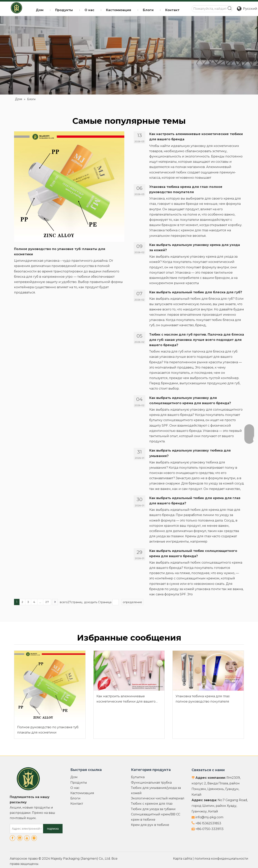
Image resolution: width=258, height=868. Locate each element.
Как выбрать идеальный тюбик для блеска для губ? (196, 292)
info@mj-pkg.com (209, 817)
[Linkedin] (20, 838)
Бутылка (138, 777)
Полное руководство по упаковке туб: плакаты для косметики (48, 730)
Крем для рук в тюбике (150, 825)
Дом (74, 777)
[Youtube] (27, 838)
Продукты (79, 783)
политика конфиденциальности (221, 859)
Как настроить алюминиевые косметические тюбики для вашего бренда (126, 699)
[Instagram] (34, 838)
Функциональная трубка (151, 783)
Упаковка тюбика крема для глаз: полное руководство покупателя (203, 699)
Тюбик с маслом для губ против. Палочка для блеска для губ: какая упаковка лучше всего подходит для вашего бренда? (197, 340)
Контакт (77, 804)
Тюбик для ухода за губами (153, 809)
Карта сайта (182, 859)
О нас (75, 788)
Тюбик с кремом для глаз (152, 804)
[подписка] (53, 829)
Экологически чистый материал (158, 798)
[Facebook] (12, 838)
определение (132, 602)
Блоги (75, 798)
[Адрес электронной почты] (26, 829)
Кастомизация (82, 793)
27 (47, 602)
